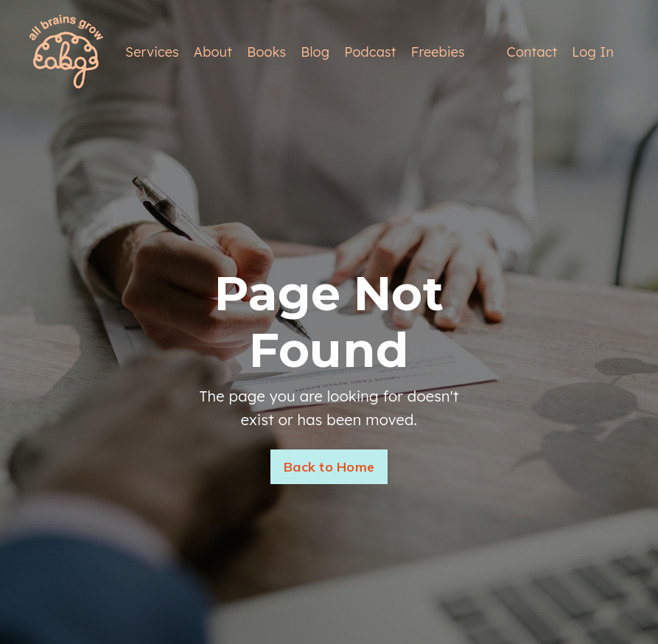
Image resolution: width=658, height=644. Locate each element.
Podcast (370, 52)
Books (266, 52)
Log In (593, 52)
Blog (315, 52)
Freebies (438, 52)
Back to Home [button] (329, 467)
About (213, 52)
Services (152, 52)
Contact (532, 52)
